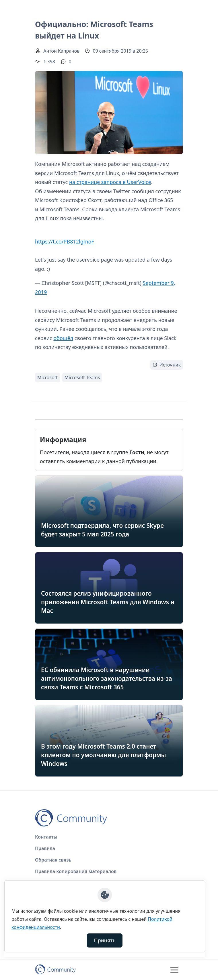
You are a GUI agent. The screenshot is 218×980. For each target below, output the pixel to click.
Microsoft (47, 377)
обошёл (63, 338)
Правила (45, 848)
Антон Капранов (61, 51)
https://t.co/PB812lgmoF (65, 241)
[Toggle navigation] (174, 970)
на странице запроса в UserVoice (110, 182)
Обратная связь (53, 860)
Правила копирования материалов (76, 871)
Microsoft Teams (82, 377)
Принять (105, 940)
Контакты (46, 837)
